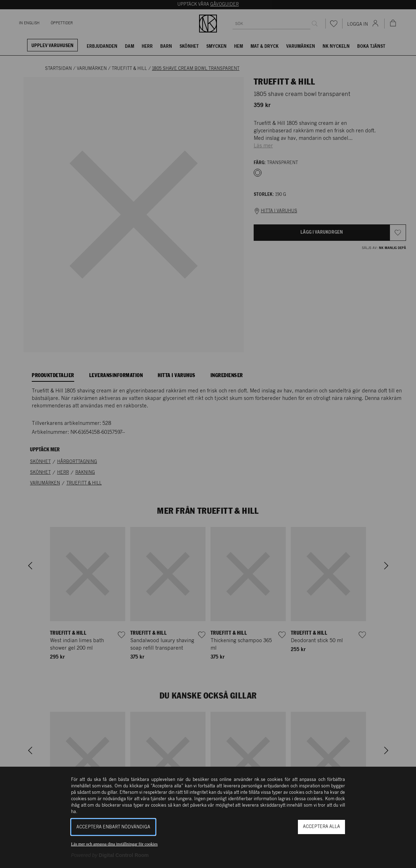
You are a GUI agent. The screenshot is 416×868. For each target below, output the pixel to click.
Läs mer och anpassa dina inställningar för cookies (114, 844)
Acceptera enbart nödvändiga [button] (113, 827)
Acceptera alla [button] (321, 827)
